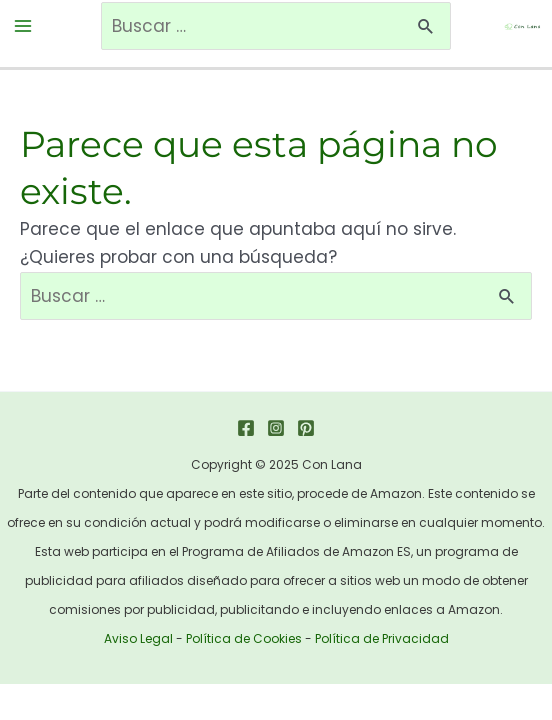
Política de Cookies (244, 638)
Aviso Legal (138, 638)
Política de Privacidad (382, 638)
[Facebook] (246, 428)
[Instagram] (276, 428)
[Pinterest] (306, 428)
